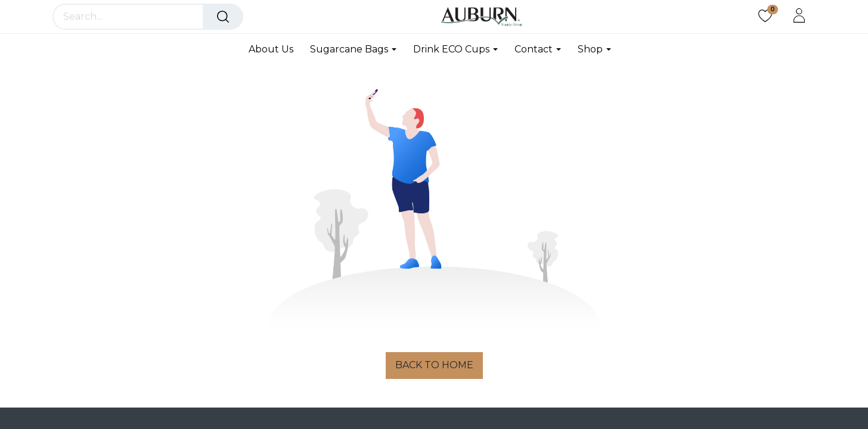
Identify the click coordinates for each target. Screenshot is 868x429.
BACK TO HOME (434, 365)
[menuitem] (275, 49)
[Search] (223, 17)
